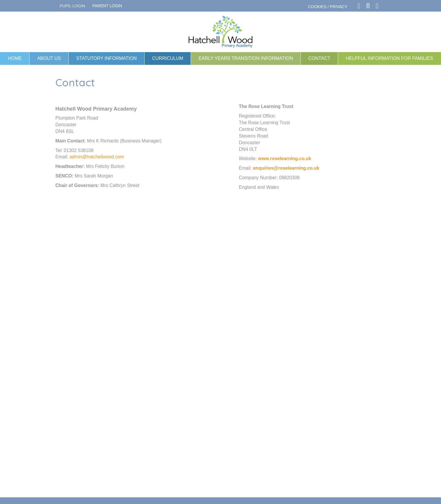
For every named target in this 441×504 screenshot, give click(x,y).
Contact (319, 58)
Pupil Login (72, 6)
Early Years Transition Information (246, 58)
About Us (49, 58)
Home (15, 58)
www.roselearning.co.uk (285, 158)
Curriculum (168, 58)
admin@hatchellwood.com (97, 157)
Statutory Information (106, 58)
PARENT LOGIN (107, 6)
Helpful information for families (389, 58)
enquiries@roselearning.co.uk (286, 168)
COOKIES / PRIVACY (328, 7)
